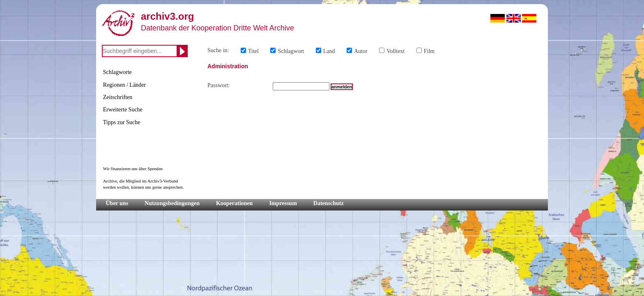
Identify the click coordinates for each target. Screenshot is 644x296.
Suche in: (218, 50)
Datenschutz (329, 203)
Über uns (117, 203)
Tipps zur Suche (122, 122)
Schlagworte (117, 72)
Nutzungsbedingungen (172, 203)
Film (429, 51)
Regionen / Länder (124, 85)
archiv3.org (167, 16)
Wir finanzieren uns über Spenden (133, 169)
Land (329, 51)
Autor (361, 51)
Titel (253, 51)
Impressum (283, 203)
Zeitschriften (118, 97)
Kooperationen (234, 203)
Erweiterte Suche (123, 110)
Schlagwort (291, 51)
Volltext (396, 51)
